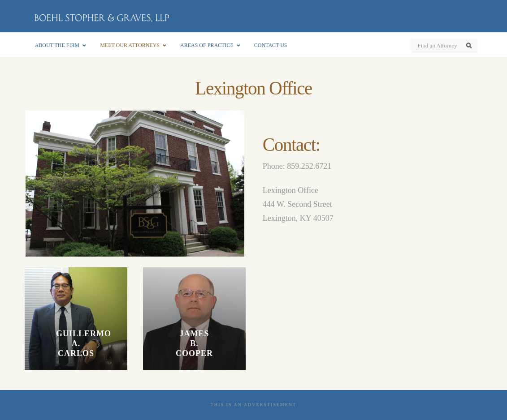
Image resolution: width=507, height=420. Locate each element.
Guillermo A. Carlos (76, 343)
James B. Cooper (194, 343)
